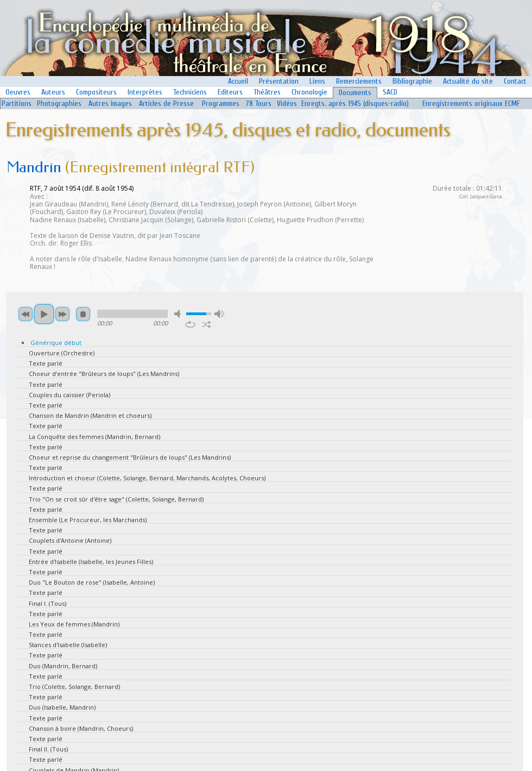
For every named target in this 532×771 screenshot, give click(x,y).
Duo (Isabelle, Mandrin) (62, 707)
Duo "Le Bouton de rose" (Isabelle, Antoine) (92, 582)
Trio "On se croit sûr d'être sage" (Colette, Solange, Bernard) (116, 499)
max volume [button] (219, 314)
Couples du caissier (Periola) (69, 395)
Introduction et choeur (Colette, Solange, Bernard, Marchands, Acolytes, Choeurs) (147, 478)
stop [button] (83, 314)
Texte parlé (46, 363)
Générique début (56, 343)
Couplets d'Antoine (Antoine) (70, 540)
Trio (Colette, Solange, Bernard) (74, 687)
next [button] (62, 314)
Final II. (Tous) (48, 749)
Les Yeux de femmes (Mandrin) (74, 624)
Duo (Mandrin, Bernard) (63, 666)
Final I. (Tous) (47, 603)
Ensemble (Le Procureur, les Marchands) (88, 520)
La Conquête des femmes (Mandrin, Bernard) (94, 437)
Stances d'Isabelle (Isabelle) (68, 645)
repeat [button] (190, 324)
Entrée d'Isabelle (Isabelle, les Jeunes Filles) (91, 562)
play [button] (44, 314)
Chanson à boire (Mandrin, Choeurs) (81, 728)
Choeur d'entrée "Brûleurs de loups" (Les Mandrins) (104, 374)
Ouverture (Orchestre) (62, 353)
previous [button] (26, 314)
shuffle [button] (207, 324)
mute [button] (179, 314)
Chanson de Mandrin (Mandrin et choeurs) (90, 415)
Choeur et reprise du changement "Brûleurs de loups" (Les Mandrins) (130, 457)
